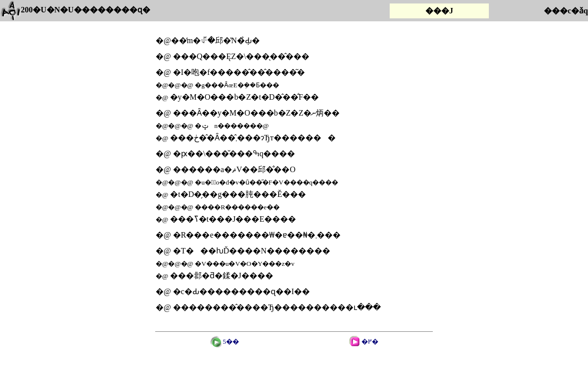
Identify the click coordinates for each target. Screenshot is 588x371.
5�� (225, 341)
